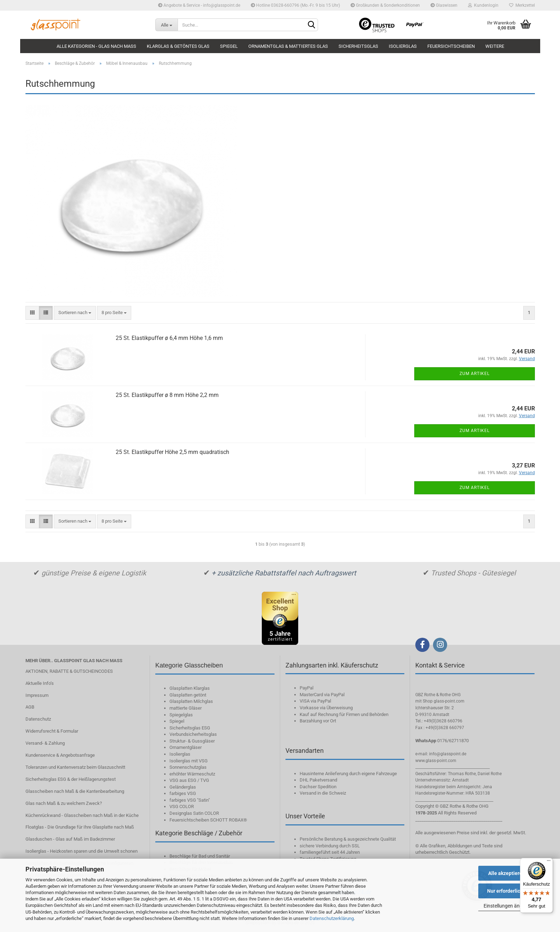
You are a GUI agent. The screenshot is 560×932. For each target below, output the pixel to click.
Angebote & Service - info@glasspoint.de (199, 5)
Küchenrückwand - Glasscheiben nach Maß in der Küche (82, 815)
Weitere (495, 46)
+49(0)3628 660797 (445, 728)
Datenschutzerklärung (332, 918)
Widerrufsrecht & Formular (52, 731)
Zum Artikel (475, 374)
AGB (30, 707)
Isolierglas (403, 46)
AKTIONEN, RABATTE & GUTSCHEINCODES (69, 671)
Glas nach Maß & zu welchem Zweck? (64, 803)
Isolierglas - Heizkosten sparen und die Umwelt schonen (82, 851)
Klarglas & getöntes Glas (178, 46)
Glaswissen (444, 5)
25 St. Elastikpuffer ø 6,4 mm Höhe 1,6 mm (169, 338)
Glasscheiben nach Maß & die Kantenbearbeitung (75, 791)
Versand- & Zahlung (45, 743)
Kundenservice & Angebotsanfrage (60, 755)
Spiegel (229, 46)
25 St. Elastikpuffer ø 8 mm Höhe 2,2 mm (167, 395)
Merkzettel (522, 5)
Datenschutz (38, 719)
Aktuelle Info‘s (40, 683)
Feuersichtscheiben (451, 46)
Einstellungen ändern (507, 906)
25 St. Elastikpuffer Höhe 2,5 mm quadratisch (172, 452)
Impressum (37, 695)
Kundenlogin (483, 5)
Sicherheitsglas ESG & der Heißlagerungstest (71, 779)
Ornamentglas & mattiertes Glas (288, 46)
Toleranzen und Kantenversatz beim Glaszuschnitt (75, 767)
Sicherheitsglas (358, 46)
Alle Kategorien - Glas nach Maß (96, 46)
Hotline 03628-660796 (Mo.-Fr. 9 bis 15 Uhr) (295, 5)
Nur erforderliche (506, 891)
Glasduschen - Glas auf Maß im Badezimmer (70, 839)
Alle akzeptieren (507, 873)
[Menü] (549, 862)
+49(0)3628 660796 (443, 721)
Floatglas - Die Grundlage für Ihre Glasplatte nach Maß (80, 827)
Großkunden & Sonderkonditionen (385, 5)
